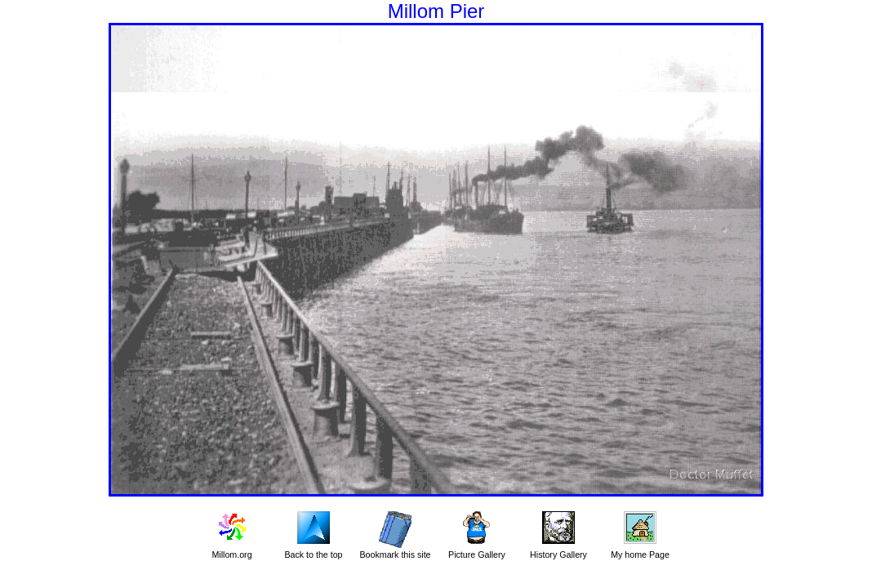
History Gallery (558, 555)
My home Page (640, 555)
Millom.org (231, 555)
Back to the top (313, 555)
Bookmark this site (395, 555)
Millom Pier (436, 11)
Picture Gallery (477, 555)
